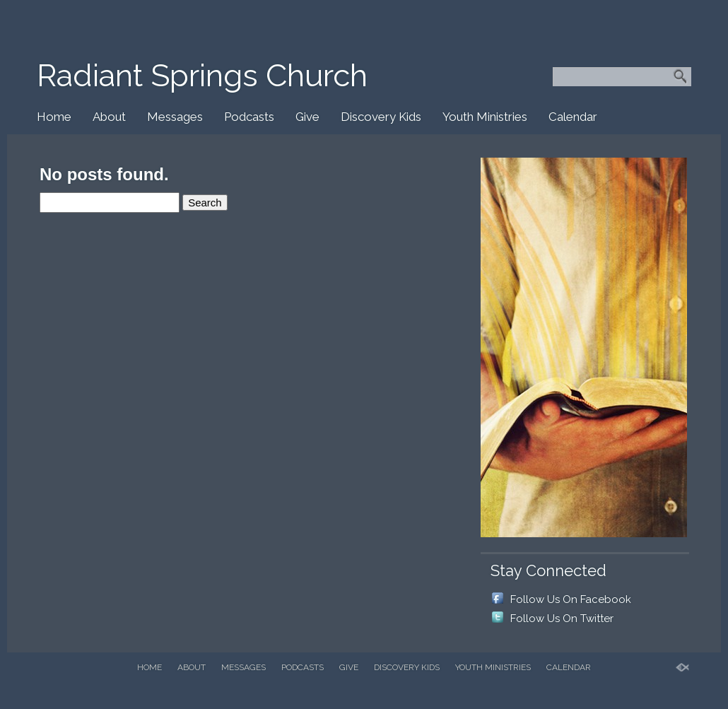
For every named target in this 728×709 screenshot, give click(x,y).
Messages (175, 117)
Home (54, 117)
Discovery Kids (381, 117)
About (109, 117)
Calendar (573, 117)
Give (307, 117)
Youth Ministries (485, 117)
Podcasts (249, 117)
